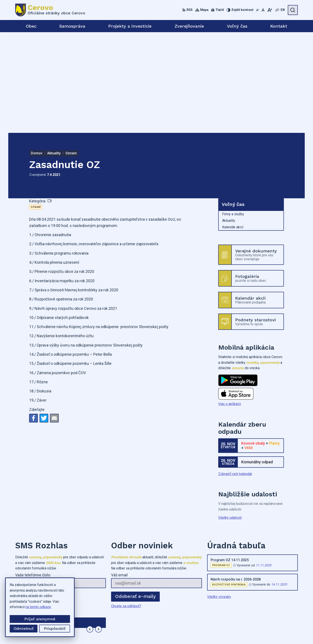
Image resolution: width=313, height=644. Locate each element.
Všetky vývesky (219, 496)
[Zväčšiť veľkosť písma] (270, 10)
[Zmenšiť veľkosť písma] (258, 10)
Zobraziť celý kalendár (235, 373)
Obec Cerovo (233, 632)
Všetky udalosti (230, 417)
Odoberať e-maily (136, 496)
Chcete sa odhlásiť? (30, 505)
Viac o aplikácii (230, 303)
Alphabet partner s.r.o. (177, 632)
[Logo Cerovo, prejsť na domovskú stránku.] (50, 10)
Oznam (36, 106)
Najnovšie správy (41, 530)
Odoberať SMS (36, 496)
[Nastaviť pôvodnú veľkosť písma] (263, 10)
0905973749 (255, 608)
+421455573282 (257, 603)
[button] (90, 529)
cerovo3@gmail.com (260, 613)
